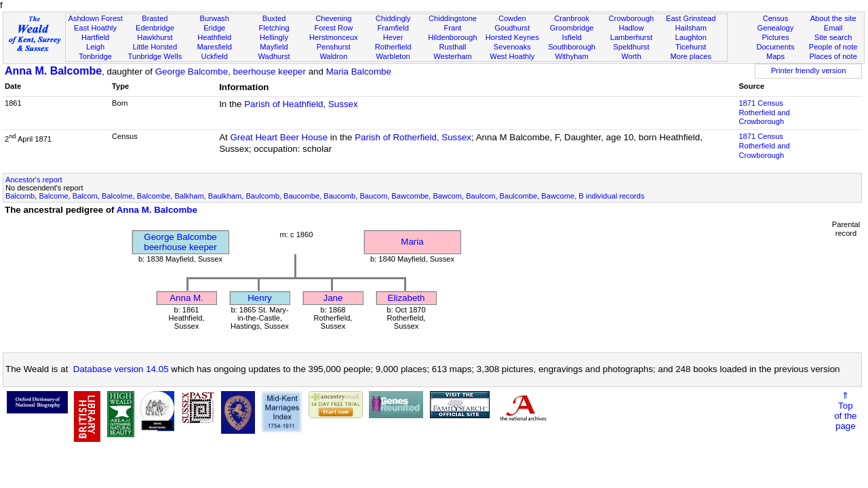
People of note (833, 47)
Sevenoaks (512, 47)
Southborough (572, 47)
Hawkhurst (155, 37)
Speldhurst (631, 47)
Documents (775, 47)
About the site (833, 18)
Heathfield (214, 37)
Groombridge (572, 28)
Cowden (512, 18)
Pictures (775, 37)
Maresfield (215, 47)
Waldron (333, 56)
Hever (393, 37)
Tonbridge (95, 56)
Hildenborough (452, 37)
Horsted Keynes (512, 37)
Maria (412, 242)
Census (776, 18)
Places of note (833, 56)
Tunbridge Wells (155, 56)
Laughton (691, 37)
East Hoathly (95, 28)
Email (833, 28)
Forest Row (333, 28)
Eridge (214, 28)
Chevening (333, 18)
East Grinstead (691, 18)
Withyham (571, 56)
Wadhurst (274, 56)
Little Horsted (155, 47)
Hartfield (95, 37)
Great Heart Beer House (279, 137)
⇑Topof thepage (845, 411)
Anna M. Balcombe (53, 71)
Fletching (274, 28)
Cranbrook (572, 18)
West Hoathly (512, 56)
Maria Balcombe (359, 72)
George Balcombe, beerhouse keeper (231, 72)
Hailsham (691, 28)
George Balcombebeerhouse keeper (180, 242)
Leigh (95, 47)
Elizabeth (407, 298)
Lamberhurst (631, 37)
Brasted (155, 18)
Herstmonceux (334, 37)
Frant (453, 28)
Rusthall (452, 47)
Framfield (393, 28)
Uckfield (214, 56)
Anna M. (186, 298)
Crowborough (632, 18)
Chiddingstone (453, 18)
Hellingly (274, 37)
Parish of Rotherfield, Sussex (413, 137)
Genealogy (776, 28)
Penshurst (334, 47)
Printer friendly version (809, 70)
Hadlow (631, 28)
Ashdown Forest (95, 18)
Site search (833, 37)
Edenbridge (155, 28)
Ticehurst (691, 47)
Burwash (215, 18)
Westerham (453, 56)
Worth (631, 56)
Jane (333, 298)
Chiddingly (393, 18)
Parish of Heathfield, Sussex (301, 104)
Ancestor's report (34, 180)
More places (691, 56)
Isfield (572, 37)
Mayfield (274, 47)
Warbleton (393, 56)
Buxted (274, 18)
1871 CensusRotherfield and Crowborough (764, 113)
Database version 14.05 (121, 369)
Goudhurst (512, 28)
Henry (260, 298)
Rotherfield (393, 47)
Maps (775, 56)
